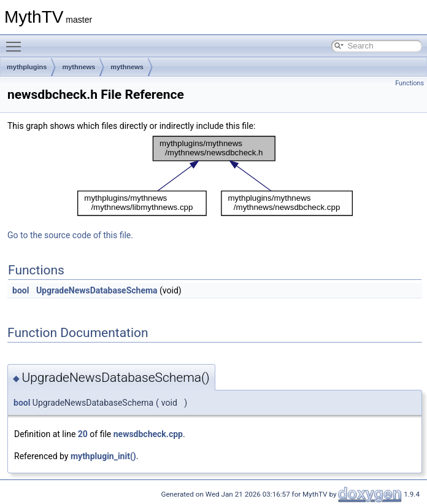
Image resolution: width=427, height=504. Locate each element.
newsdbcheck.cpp (148, 434)
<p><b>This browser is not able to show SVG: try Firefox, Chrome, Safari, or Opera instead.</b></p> (215, 176)
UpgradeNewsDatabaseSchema (97, 290)
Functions (410, 83)
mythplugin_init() (103, 456)
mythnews (79, 67)
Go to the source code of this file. (70, 235)
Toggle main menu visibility (17, 41)
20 (83, 434)
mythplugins (27, 67)
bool (21, 290)
